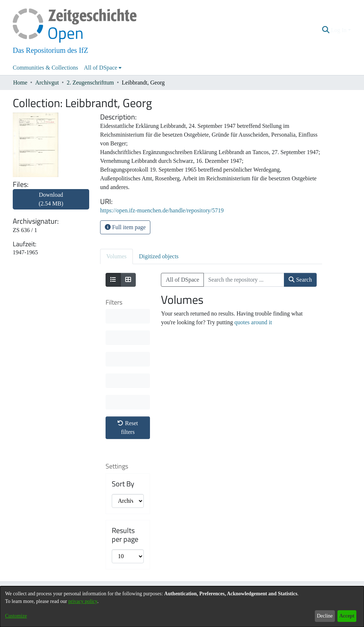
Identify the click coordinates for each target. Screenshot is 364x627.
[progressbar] (128, 316)
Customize (16, 616)
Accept (347, 616)
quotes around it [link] (253, 322)
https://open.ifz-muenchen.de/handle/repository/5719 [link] (162, 210)
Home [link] (20, 83)
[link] (51, 203)
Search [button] (300, 280)
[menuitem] (103, 68)
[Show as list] (113, 280)
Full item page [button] (125, 227)
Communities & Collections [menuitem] (45, 68)
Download (51, 199)
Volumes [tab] (116, 256)
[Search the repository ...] (244, 280)
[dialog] (182, 607)
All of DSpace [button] (101, 68)
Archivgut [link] (47, 83)
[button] (326, 30)
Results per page (125, 535)
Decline (325, 616)
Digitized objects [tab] (159, 256)
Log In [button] (339, 30)
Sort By (123, 484)
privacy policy (83, 601)
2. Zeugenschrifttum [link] (90, 83)
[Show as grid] (128, 280)
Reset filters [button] (128, 428)
